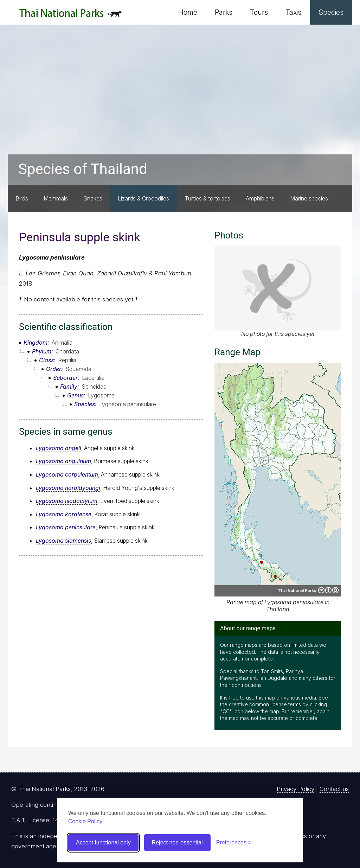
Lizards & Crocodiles (143, 198)
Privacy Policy (295, 789)
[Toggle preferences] (234, 843)
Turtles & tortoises (207, 198)
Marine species (309, 198)
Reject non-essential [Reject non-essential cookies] (177, 843)
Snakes (93, 198)
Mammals (56, 198)
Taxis (293, 12)
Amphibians (260, 198)
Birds (22, 198)
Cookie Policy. (86, 821)
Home (188, 12)
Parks (224, 12)
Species (331, 12)
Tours (259, 12)
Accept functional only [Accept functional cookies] (103, 843)
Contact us (334, 789)
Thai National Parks (70, 16)
